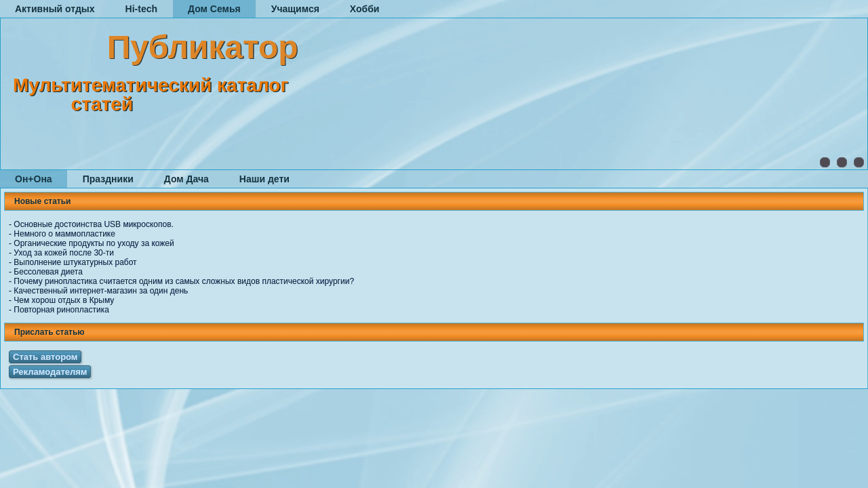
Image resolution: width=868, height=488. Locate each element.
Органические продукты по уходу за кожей (94, 243)
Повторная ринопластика (61, 310)
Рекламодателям (50, 372)
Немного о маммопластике (64, 234)
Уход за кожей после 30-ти (64, 253)
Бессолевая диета (48, 272)
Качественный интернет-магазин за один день (101, 291)
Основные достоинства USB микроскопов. (94, 224)
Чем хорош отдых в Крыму (64, 300)
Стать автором (45, 357)
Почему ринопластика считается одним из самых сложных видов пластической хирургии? (184, 281)
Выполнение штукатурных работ (75, 262)
